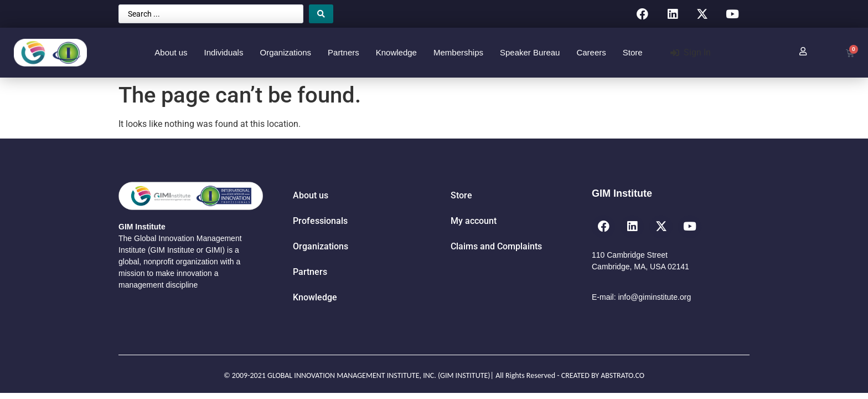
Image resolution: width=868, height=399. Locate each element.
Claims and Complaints (496, 246)
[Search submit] (321, 14)
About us (171, 52)
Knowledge (396, 52)
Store (633, 52)
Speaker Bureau (530, 52)
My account (474, 221)
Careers (591, 52)
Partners (343, 52)
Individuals (224, 52)
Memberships (458, 52)
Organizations (285, 52)
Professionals (320, 221)
